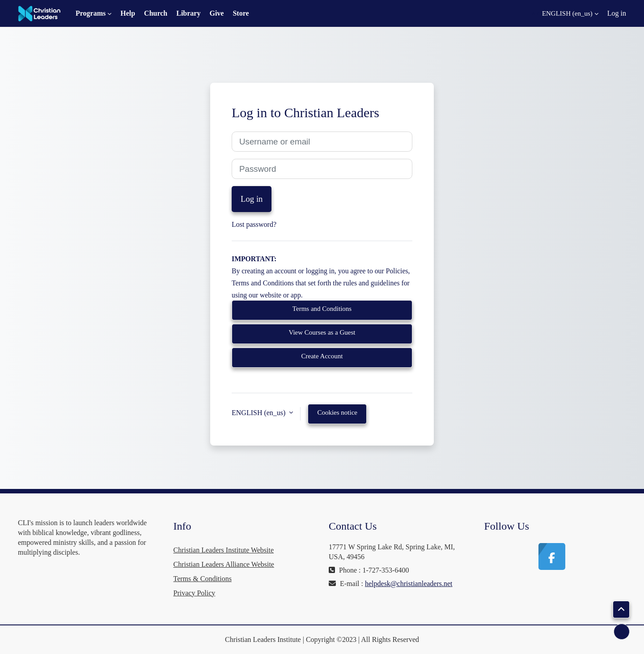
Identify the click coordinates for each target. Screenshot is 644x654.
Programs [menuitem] (91, 13)
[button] (565, 13)
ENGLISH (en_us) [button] (259, 413)
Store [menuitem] (241, 13)
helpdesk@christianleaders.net (409, 584)
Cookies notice (337, 412)
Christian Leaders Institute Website (224, 550)
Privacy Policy (195, 593)
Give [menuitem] (216, 13)
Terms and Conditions (322, 309)
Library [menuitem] (188, 13)
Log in (617, 13)
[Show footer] (622, 632)
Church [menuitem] (156, 13)
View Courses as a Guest (322, 332)
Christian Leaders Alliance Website (224, 564)
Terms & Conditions (203, 579)
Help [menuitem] (128, 13)
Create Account (322, 356)
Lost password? (254, 224)
